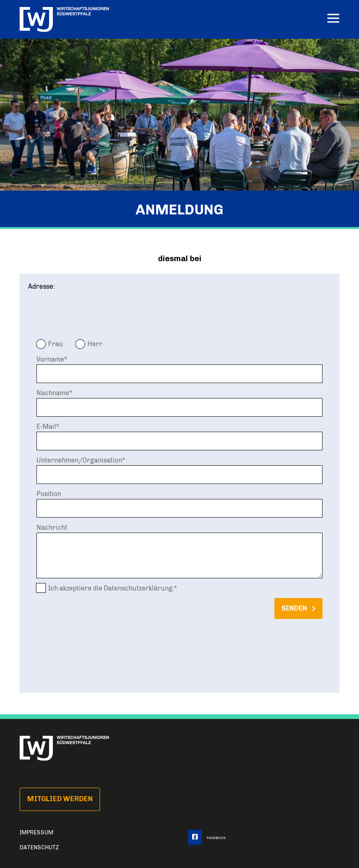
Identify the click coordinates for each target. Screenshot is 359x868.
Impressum (36, 832)
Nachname (53, 393)
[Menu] (333, 19)
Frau (56, 344)
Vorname (50, 359)
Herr (95, 344)
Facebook (207, 838)
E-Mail (46, 427)
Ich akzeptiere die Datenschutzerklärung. (111, 588)
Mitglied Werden (60, 799)
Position (49, 494)
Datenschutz (39, 847)
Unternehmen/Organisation (79, 460)
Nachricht (52, 527)
